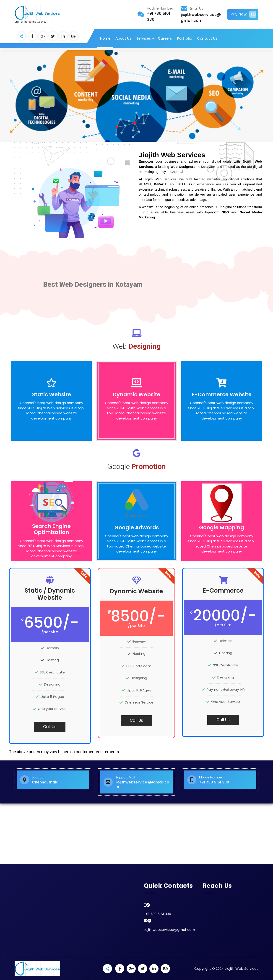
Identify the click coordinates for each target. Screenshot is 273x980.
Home (105, 38)
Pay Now (243, 14)
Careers (165, 38)
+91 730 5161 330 (157, 914)
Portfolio (185, 38)
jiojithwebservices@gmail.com (169, 930)
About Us (123, 38)
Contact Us (207, 38)
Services (144, 38)
